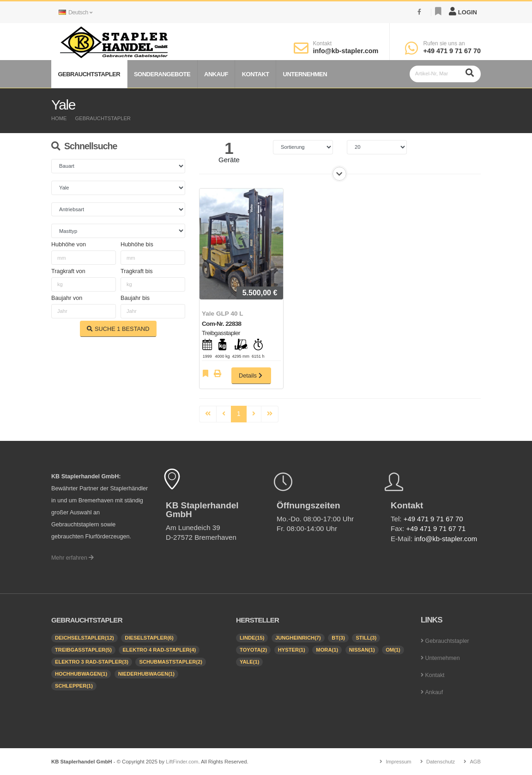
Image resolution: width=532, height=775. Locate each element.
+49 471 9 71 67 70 (452, 51)
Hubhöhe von (69, 244)
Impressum (398, 762)
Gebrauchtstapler (89, 74)
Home (59, 118)
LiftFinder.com (182, 762)
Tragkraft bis (137, 271)
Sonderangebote (162, 74)
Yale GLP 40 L (223, 314)
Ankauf (216, 74)
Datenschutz (440, 762)
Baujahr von (67, 298)
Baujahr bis (135, 298)
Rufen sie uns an (444, 43)
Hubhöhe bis (137, 244)
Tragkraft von (68, 271)
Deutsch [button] (75, 12)
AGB (475, 762)
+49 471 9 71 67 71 (437, 528)
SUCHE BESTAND (118, 329)
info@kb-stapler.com (345, 51)
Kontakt (322, 43)
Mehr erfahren (73, 558)
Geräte (229, 160)
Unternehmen (305, 74)
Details (251, 375)
